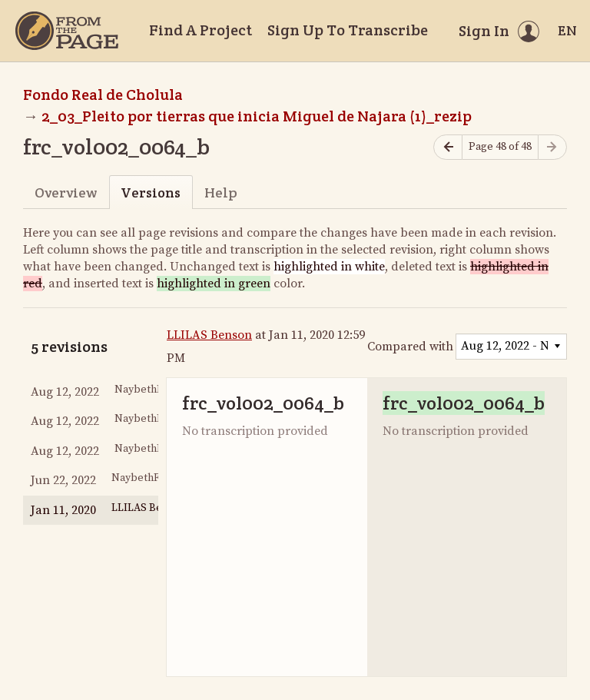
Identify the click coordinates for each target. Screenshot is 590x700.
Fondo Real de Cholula (103, 95)
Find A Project (201, 30)
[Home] (67, 31)
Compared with (410, 347)
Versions (151, 192)
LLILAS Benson (209, 335)
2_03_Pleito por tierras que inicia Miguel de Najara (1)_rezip (257, 116)
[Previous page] (448, 147)
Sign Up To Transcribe (348, 30)
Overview (66, 192)
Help (221, 192)
